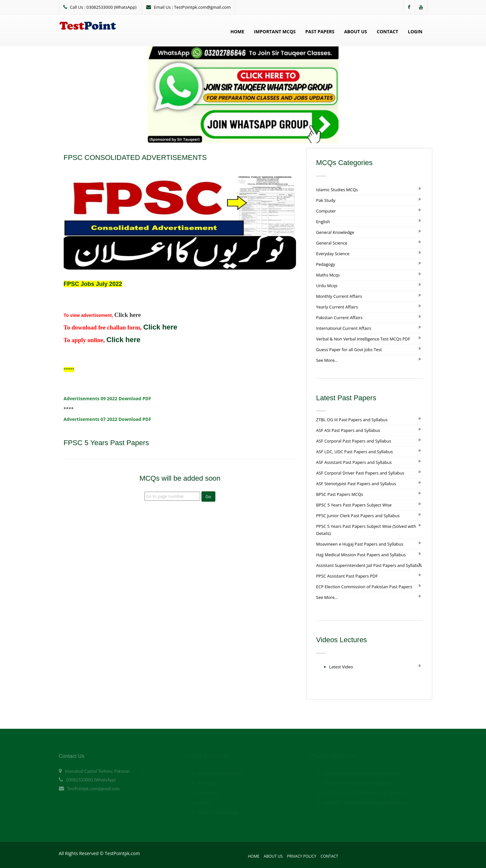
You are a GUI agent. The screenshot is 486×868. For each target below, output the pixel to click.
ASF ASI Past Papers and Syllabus (348, 430)
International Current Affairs (344, 328)
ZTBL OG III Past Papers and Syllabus (352, 420)
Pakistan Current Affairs (340, 318)
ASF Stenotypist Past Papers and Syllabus (356, 484)
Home (237, 31)
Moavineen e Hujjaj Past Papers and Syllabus (360, 544)
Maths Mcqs (328, 275)
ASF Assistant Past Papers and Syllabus (354, 462)
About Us (356, 31)
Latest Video (341, 667)
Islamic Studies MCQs (337, 190)
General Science (332, 243)
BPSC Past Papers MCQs (340, 494)
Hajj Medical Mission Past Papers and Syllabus (361, 555)
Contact (387, 31)
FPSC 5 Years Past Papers (107, 443)
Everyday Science (333, 254)
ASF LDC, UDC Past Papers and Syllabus (355, 452)
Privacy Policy (302, 856)
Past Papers (320, 31)
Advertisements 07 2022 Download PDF (108, 419)
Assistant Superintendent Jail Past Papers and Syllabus (369, 565)
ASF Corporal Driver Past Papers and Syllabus (360, 473)
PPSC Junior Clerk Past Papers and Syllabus (358, 516)
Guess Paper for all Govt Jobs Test (349, 350)
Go (208, 497)
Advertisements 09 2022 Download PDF (108, 398)
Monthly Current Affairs (339, 296)
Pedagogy (326, 264)
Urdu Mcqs (327, 286)
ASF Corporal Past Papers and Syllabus (354, 441)
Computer (326, 211)
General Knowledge (335, 232)
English (323, 222)
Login (415, 31)
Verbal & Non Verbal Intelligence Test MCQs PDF (363, 339)
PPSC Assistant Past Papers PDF (347, 576)
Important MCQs (275, 31)
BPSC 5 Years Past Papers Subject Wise (354, 505)
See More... (327, 360)
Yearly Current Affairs (337, 307)
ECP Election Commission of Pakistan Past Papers (364, 587)
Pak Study (326, 200)
